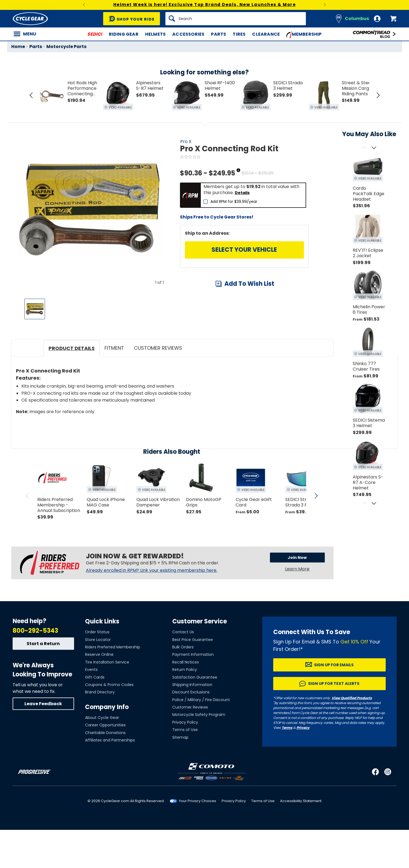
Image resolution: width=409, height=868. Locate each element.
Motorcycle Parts (66, 47)
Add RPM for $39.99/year (234, 201)
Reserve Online (99, 693)
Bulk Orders (183, 685)
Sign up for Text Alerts (334, 722)
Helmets (155, 34)
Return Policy (185, 708)
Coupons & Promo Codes (109, 723)
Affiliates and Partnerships (110, 778)
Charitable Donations (105, 771)
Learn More (297, 608)
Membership (304, 35)
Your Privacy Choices (198, 839)
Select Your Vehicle (244, 250)
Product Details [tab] (72, 387)
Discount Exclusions (191, 730)
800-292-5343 (35, 669)
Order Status (97, 670)
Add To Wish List (249, 284)
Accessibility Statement (301, 839)
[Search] (236, 19)
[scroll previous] (27, 535)
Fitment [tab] (114, 387)
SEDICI (95, 34)
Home (18, 47)
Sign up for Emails (334, 703)
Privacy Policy (185, 760)
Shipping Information (192, 723)
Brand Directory (100, 730)
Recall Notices (186, 700)
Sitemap (180, 775)
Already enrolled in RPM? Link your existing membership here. (152, 609)
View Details (96, 366)
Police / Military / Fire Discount (201, 738)
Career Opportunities (105, 763)
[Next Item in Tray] (378, 95)
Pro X (186, 142)
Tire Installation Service (107, 700)
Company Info (107, 745)
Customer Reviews (190, 746)
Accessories (188, 34)
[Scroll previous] (364, 148)
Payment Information (193, 693)
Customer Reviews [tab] (158, 387)
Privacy (303, 766)
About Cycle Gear (102, 756)
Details (242, 193)
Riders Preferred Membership (113, 685)
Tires (239, 34)
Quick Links (102, 660)
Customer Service (200, 660)
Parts (218, 34)
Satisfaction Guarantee (195, 715)
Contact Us (183, 670)
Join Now (297, 597)
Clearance (266, 34)
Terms (287, 766)
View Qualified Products (352, 736)
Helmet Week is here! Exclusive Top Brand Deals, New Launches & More (205, 5)
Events (91, 708)
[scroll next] (316, 535)
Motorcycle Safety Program (199, 753)
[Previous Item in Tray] (31, 95)
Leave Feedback (43, 742)
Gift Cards (95, 715)
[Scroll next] (374, 148)
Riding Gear (124, 34)
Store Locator (98, 678)
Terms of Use (185, 768)
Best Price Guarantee (193, 678)
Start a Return (43, 682)
